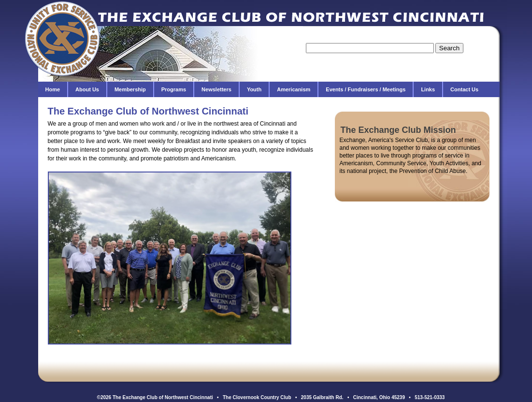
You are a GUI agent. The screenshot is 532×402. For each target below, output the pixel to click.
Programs (174, 89)
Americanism (294, 89)
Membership (130, 89)
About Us (87, 89)
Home (53, 89)
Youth (254, 89)
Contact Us (464, 89)
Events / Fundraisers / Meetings (366, 89)
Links (428, 89)
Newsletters (216, 89)
